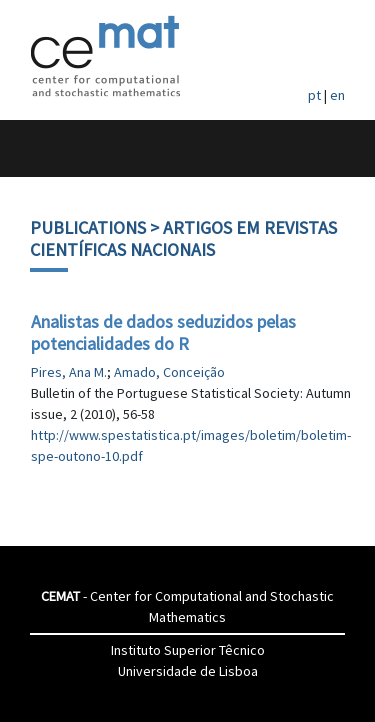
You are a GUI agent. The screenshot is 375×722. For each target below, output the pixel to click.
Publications (88, 227)
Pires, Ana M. (69, 372)
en (337, 95)
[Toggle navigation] (36, 148)
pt (314, 95)
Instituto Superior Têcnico (188, 650)
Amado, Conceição (169, 372)
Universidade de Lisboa (188, 671)
